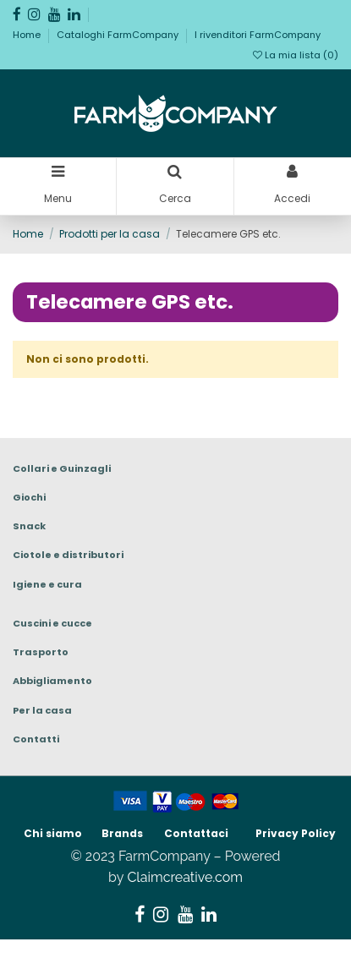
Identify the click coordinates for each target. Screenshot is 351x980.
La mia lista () (296, 55)
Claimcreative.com (185, 877)
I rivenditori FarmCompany (258, 35)
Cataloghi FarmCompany (119, 35)
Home (28, 35)
